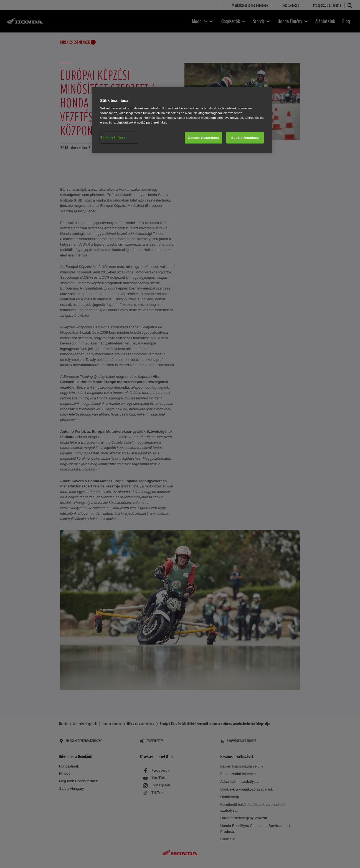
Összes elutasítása (203, 138)
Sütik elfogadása (245, 138)
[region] (182, 120)
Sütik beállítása (113, 137)
